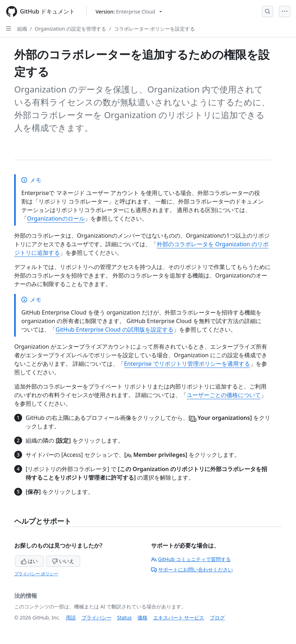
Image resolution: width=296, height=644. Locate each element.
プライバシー (97, 617)
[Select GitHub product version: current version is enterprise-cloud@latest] (129, 12)
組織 (22, 29)
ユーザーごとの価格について (224, 395)
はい (30, 561)
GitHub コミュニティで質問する (191, 559)
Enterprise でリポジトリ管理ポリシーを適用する (187, 364)
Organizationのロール (56, 218)
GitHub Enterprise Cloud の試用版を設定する (115, 329)
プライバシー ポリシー (36, 574)
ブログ (217, 617)
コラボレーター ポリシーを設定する (155, 29)
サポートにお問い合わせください (192, 569)
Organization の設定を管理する (70, 29)
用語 (71, 617)
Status (124, 617)
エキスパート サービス (179, 617)
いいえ (63, 561)
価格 (142, 617)
